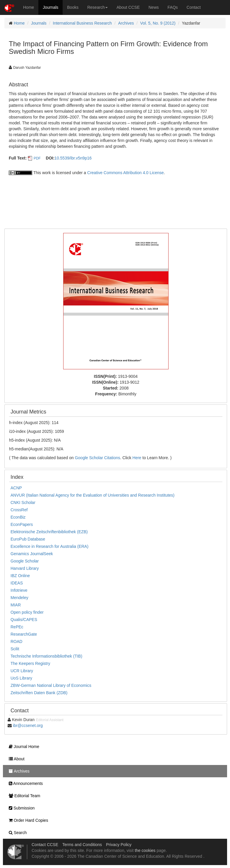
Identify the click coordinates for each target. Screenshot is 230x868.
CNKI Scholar (23, 502)
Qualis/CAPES (24, 620)
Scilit (15, 649)
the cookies (145, 850)
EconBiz (18, 517)
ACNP (16, 488)
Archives (126, 23)
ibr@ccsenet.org (28, 725)
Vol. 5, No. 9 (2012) (158, 23)
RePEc (17, 627)
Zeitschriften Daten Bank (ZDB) (39, 693)
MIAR (16, 605)
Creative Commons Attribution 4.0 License (125, 173)
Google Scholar (25, 561)
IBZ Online (20, 576)
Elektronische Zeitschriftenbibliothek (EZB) (49, 532)
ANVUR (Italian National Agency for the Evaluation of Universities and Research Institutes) (92, 495)
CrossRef (19, 510)
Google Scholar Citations (98, 458)
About (15, 759)
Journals (50, 7)
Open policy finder (27, 612)
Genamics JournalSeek (32, 554)
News (154, 7)
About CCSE (128, 7)
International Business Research (83, 23)
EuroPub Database (28, 539)
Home (29, 7)
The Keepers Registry (30, 663)
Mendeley (19, 598)
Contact (194, 7)
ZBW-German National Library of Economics (51, 685)
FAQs (173, 7)
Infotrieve (19, 590)
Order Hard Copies (27, 820)
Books (73, 7)
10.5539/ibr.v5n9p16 (73, 158)
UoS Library (21, 678)
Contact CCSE (45, 845)
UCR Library (22, 671)
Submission (20, 808)
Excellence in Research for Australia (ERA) (49, 546)
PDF (37, 158)
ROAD (16, 641)
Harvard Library (25, 568)
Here (137, 458)
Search (16, 833)
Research (97, 7)
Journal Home (23, 747)
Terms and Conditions (82, 845)
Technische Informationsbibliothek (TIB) (46, 656)
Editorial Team (23, 796)
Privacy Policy (119, 845)
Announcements (24, 783)
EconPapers (22, 524)
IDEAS (17, 583)
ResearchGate (24, 634)
